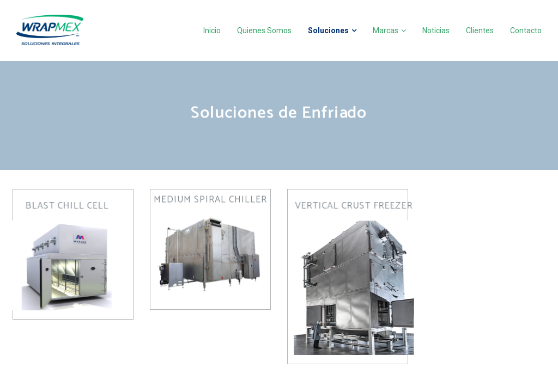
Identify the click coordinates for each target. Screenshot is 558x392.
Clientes (480, 30)
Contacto (526, 30)
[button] (210, 211)
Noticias (436, 30)
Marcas (386, 30)
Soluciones (328, 30)
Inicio (212, 30)
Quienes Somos (264, 30)
